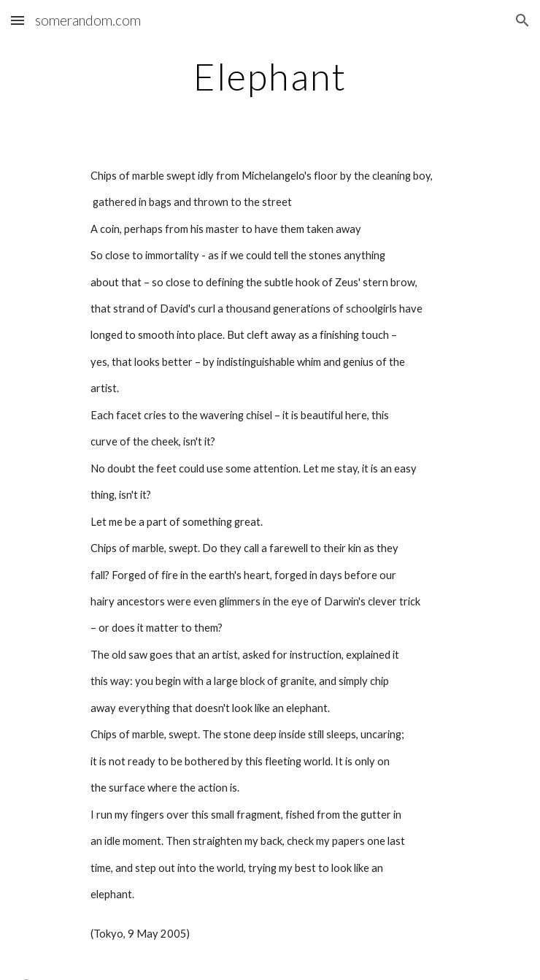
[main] (270, 77)
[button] (18, 20)
